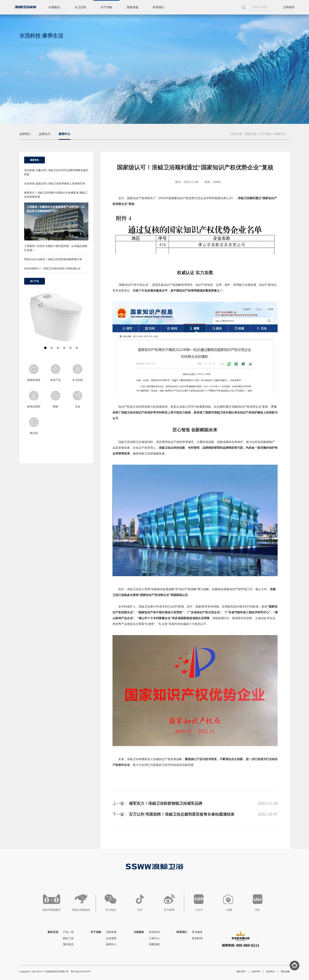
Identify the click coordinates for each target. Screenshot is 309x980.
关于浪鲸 (106, 7)
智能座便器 (34, 373)
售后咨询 (154, 932)
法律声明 (256, 972)
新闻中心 (64, 134)
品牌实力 (45, 134)
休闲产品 (56, 373)
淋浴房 (34, 426)
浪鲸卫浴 (251, 134)
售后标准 (197, 938)
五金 (77, 399)
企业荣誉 (111, 938)
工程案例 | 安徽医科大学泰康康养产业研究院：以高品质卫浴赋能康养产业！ (56, 209)
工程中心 (154, 938)
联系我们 (159, 7)
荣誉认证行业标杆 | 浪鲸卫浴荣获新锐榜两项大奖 (53, 259)
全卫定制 (80, 7)
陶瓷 (56, 399)
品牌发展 (111, 932)
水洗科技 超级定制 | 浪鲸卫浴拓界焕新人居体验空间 (55, 183)
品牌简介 (25, 134)
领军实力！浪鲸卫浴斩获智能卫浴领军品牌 (166, 803)
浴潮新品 (54, 7)
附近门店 (68, 938)
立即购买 (289, 7)
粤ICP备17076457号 (81, 972)
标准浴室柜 (34, 399)
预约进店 (68, 944)
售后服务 (197, 932)
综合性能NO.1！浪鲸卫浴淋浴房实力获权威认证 (52, 268)
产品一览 (68, 932)
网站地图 (285, 972)
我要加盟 (133, 7)
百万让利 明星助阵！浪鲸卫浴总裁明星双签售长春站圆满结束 (182, 814)
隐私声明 (241, 972)
